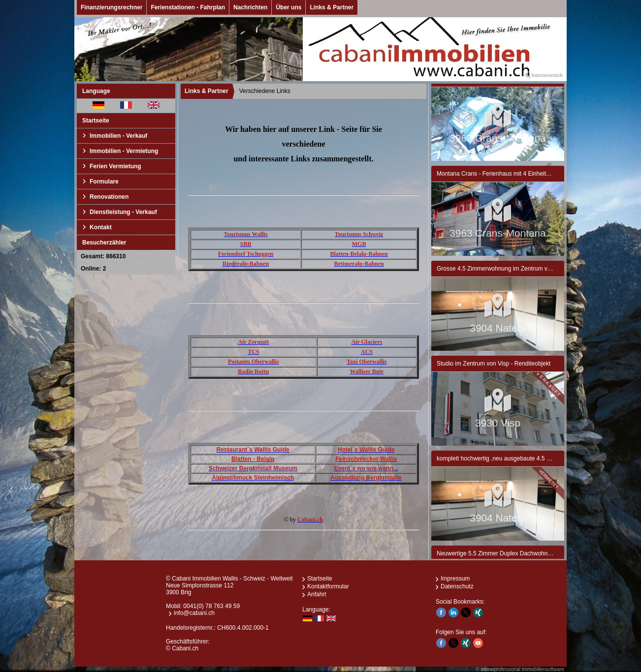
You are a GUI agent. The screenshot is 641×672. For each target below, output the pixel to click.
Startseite (96, 121)
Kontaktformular (328, 586)
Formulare (104, 182)
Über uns (288, 7)
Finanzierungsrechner (112, 7)
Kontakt (101, 227)
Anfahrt (317, 594)
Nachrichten (250, 7)
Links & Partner (332, 7)
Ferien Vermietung (115, 166)
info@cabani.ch (194, 613)
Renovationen (109, 197)
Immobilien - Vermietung (124, 151)
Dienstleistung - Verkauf (123, 212)
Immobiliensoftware (543, 669)
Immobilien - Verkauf (118, 136)
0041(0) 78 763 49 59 (211, 606)
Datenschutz (457, 586)
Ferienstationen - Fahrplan (188, 7)
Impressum (455, 579)
